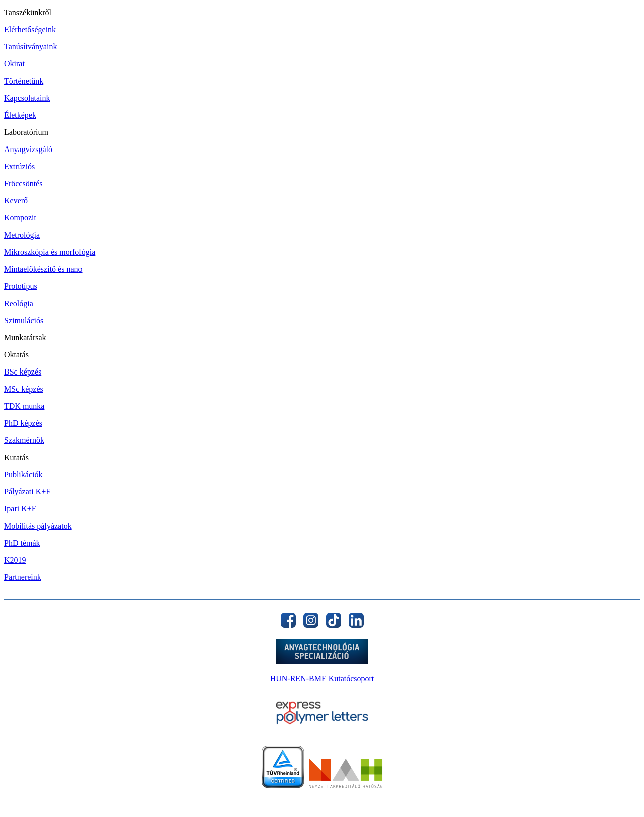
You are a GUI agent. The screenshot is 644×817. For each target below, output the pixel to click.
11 (424, 796)
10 (413, 796)
